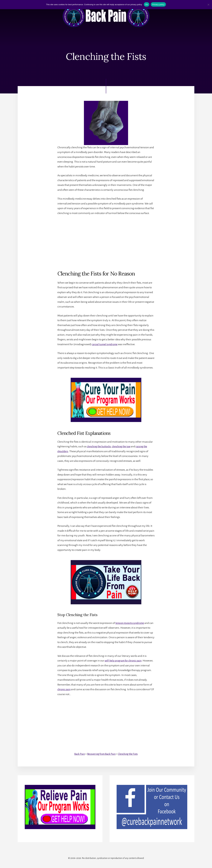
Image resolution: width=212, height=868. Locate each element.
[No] (208, 5)
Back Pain (78, 754)
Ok (147, 4)
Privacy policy (158, 4)
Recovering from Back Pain (101, 754)
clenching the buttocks (100, 446)
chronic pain (65, 689)
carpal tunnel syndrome (106, 344)
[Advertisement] (106, 240)
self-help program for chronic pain (124, 661)
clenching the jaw (124, 446)
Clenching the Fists (129, 754)
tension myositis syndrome (131, 623)
